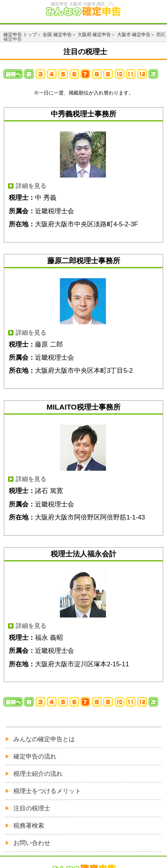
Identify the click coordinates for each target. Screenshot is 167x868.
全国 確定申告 (57, 35)
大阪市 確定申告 (134, 35)
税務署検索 (29, 826)
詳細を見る (31, 186)
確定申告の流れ (35, 756)
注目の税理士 (32, 808)
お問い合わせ (32, 843)
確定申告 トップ (20, 35)
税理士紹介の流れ (38, 774)
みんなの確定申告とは (44, 739)
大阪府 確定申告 (94, 35)
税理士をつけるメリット (47, 791)
